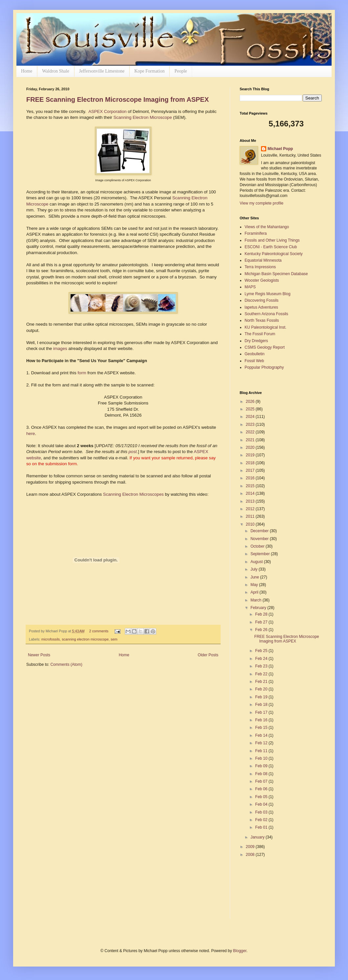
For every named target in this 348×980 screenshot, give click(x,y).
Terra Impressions (260, 267)
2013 (251, 501)
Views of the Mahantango (267, 227)
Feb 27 (262, 622)
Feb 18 (262, 705)
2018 (251, 463)
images (60, 348)
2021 (251, 440)
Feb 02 (262, 820)
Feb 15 (262, 728)
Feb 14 (262, 735)
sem (114, 639)
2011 (251, 516)
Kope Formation (149, 71)
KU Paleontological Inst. (265, 327)
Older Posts (208, 655)
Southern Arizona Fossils (266, 314)
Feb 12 (262, 743)
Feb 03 (262, 812)
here (31, 434)
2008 (251, 855)
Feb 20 (262, 689)
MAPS (250, 287)
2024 (251, 417)
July (255, 569)
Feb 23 (262, 666)
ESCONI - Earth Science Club (271, 247)
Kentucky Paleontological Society (274, 254)
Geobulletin (255, 354)
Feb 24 (262, 659)
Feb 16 (262, 720)
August (257, 562)
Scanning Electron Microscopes (133, 494)
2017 (251, 470)
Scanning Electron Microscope (142, 117)
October (258, 546)
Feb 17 (262, 712)
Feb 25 (262, 651)
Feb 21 (262, 682)
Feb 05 (262, 797)
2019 (251, 455)
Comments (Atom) (66, 664)
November (260, 539)
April (255, 592)
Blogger (240, 951)
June (255, 577)
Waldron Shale (55, 71)
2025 (251, 409)
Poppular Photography (264, 367)
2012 (251, 509)
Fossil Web (254, 361)
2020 (251, 447)
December (260, 531)
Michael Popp (280, 149)
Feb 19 (262, 697)
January (258, 837)
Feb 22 (262, 674)
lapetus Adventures (261, 307)
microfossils (51, 639)
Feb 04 (262, 804)
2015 (251, 486)
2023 (251, 425)
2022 (251, 432)
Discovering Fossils (261, 300)
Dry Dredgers (256, 341)
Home (27, 71)
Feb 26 (262, 630)
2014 (251, 493)
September (261, 554)
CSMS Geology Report (265, 347)
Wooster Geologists (262, 280)
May (255, 585)
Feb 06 (262, 789)
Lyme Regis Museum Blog (268, 294)
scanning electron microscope (85, 639)
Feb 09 (262, 766)
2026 (251, 402)
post (133, 452)
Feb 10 (262, 758)
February (259, 608)
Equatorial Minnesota (263, 260)
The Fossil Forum (260, 334)
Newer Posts (39, 655)
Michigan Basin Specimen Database (276, 274)
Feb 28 (262, 614)
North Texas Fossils (262, 320)
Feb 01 (262, 827)
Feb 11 (262, 751)
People (181, 71)
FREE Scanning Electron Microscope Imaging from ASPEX (118, 99)
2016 (251, 478)
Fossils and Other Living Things (272, 240)
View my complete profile (261, 203)
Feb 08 (262, 774)
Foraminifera (256, 233)
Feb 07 (262, 781)
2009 (251, 847)
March (257, 600)
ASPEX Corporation (108, 111)
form (82, 373)
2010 (251, 524)
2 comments (99, 631)
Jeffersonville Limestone (102, 71)
